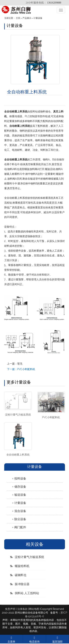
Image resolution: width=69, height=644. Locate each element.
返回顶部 (57, 639)
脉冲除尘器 (22, 584)
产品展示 (27, 18)
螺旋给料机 (22, 566)
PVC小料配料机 (51, 417)
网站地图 (34, 609)
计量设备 (38, 18)
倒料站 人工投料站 (27, 593)
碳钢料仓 (21, 575)
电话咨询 (34, 639)
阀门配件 (20, 527)
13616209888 (54, 3)
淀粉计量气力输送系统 (18, 415)
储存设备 (20, 487)
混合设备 (20, 511)
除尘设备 (20, 519)
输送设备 (20, 495)
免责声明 (10, 609)
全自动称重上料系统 (18, 455)
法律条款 (22, 609)
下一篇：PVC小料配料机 (21, 369)
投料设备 (20, 479)
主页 (18, 18)
